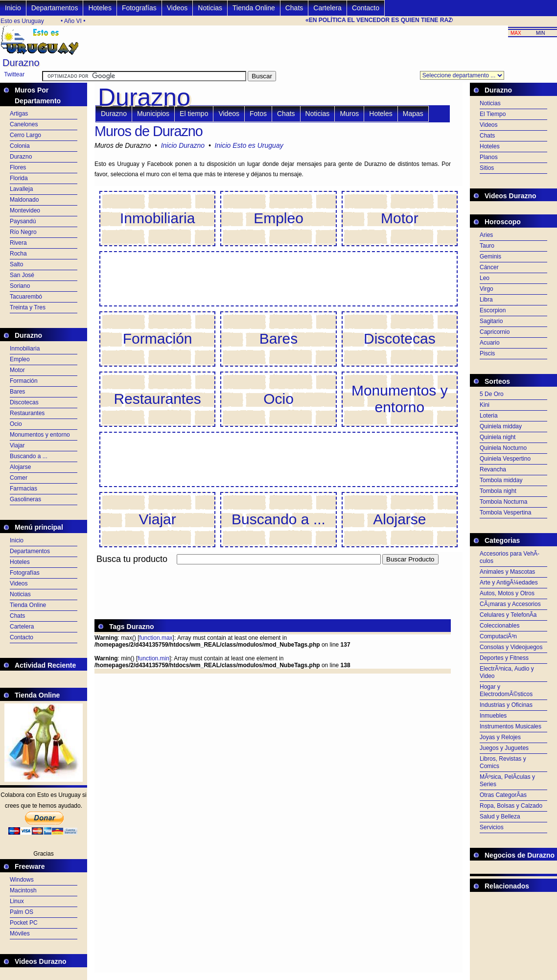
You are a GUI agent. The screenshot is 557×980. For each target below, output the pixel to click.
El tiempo (194, 114)
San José (22, 275)
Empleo (20, 359)
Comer (19, 478)
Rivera (18, 243)
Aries (486, 235)
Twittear (14, 74)
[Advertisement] (273, 570)
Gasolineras (25, 499)
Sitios (487, 168)
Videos (177, 8)
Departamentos (55, 8)
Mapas (413, 114)
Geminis (490, 257)
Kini (485, 405)
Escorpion (493, 310)
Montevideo (25, 210)
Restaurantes (27, 413)
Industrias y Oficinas (506, 705)
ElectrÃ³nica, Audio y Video (507, 672)
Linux (17, 901)
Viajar (17, 445)
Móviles (20, 933)
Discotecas (24, 402)
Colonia (20, 146)
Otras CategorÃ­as (503, 795)
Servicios (492, 827)
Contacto (366, 8)
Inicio (13, 8)
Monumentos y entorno (40, 435)
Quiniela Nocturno (503, 448)
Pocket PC (24, 923)
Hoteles (100, 8)
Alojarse (20, 467)
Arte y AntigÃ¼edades (509, 583)
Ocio (16, 424)
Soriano (20, 286)
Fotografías (139, 8)
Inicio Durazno (183, 145)
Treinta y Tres (28, 307)
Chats (294, 8)
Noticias (210, 8)
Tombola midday (501, 480)
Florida (19, 178)
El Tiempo (493, 114)
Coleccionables (499, 626)
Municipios (153, 114)
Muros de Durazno (149, 131)
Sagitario (491, 321)
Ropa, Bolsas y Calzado (511, 806)
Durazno (21, 157)
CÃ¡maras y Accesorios (510, 604)
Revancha (493, 469)
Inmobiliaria (25, 349)
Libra (486, 300)
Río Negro (23, 232)
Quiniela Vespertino (505, 459)
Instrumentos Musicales (511, 726)
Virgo (487, 289)
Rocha (18, 254)
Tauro (487, 246)
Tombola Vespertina (505, 513)
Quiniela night (498, 437)
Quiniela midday (501, 426)
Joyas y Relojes (500, 737)
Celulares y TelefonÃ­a (508, 615)
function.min (153, 658)
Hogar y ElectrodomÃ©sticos (506, 690)
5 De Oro (492, 394)
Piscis (487, 353)
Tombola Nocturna (503, 502)
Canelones (24, 124)
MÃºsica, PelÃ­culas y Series (507, 781)
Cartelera (327, 8)
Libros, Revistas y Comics (503, 762)
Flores (18, 167)
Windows (22, 880)
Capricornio (495, 332)
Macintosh (23, 890)
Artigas (19, 114)
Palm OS (22, 912)
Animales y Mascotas (507, 572)
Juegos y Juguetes (504, 748)
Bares (17, 392)
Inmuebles (493, 716)
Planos (489, 157)
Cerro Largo (25, 135)
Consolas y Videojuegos (511, 647)
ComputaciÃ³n (498, 636)
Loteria (489, 416)
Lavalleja (21, 189)
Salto (16, 264)
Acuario (490, 343)
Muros (349, 114)
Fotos (258, 114)
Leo (485, 278)
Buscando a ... (29, 456)
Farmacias (23, 489)
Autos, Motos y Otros (507, 593)
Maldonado (24, 200)
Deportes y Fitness (504, 658)
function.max (156, 638)
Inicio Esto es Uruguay (249, 145)
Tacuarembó (26, 297)
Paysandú (23, 221)
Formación (24, 381)
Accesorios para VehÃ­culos (510, 557)
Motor (17, 370)
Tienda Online (254, 8)
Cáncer (489, 267)
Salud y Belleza (500, 817)
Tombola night (498, 491)
